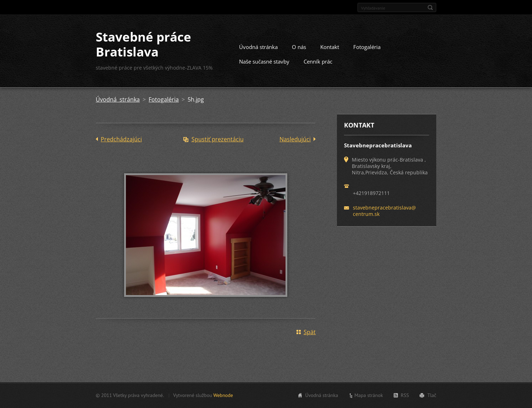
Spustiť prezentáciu (218, 139)
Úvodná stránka (258, 47)
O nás (299, 47)
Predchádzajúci (121, 139)
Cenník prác (318, 61)
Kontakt (330, 47)
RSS (405, 395)
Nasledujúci (295, 139)
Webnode (223, 395)
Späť (310, 332)
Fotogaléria (367, 47)
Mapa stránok (369, 395)
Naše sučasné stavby (264, 61)
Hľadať (430, 7)
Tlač (432, 395)
